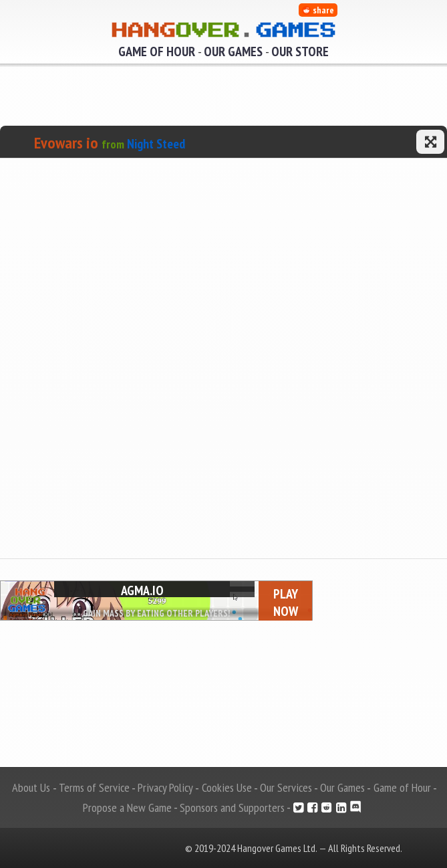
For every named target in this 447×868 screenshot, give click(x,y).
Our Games (233, 51)
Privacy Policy (165, 787)
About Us (31, 787)
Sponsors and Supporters (232, 807)
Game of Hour (157, 51)
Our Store (300, 51)
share (318, 10)
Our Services (286, 787)
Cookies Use (227, 787)
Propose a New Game (127, 807)
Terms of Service (94, 787)
